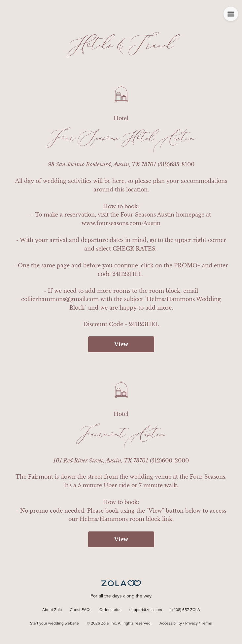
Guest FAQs (81, 610)
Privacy (191, 624)
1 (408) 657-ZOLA (185, 610)
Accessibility (171, 624)
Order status (110, 610)
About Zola (52, 610)
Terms (207, 624)
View (121, 344)
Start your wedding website (54, 624)
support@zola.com (146, 610)
